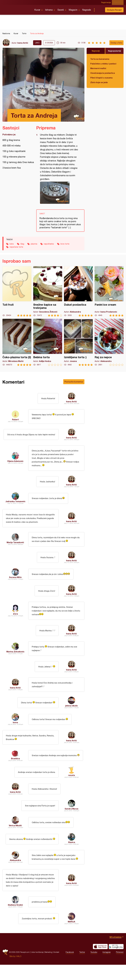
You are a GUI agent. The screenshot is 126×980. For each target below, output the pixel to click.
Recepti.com (17, 9)
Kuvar (37, 10)
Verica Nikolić (15, 838)
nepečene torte (16, 247)
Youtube (94, 967)
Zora (15, 623)
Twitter (82, 967)
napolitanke (49, 244)
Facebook (70, 967)
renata (71, 788)
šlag (22, 244)
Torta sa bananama (100, 59)
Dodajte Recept (114, 10)
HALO (19, 972)
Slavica (72, 855)
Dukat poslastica (78, 291)
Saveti (61, 10)
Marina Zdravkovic (15, 662)
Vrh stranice (115, 952)
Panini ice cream (109, 291)
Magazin (73, 10)
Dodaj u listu (116, 43)
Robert (15, 420)
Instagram (107, 967)
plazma (34, 244)
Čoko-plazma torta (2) (17, 342)
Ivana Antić (23, 43)
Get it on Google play (116, 962)
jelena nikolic (72, 717)
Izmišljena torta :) (78, 342)
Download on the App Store (100, 962)
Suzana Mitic (15, 585)
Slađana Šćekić (15, 920)
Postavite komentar (74, 382)
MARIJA (71, 937)
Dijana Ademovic (15, 463)
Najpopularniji (114, 51)
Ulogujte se (119, 2)
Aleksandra (15, 874)
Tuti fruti (17, 291)
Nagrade (87, 10)
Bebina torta (48, 342)
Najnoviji (96, 51)
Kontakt (56, 967)
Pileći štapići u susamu (101, 78)
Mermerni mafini (98, 68)
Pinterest (120, 967)
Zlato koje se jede (99, 82)
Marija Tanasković (15, 550)
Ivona (15, 734)
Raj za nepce (109, 342)
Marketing (48, 967)
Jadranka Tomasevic (15, 504)
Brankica (15, 771)
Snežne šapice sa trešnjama (48, 291)
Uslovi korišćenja (37, 967)
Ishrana (49, 10)
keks (12, 244)
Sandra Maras (71, 822)
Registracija (107, 2)
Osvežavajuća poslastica (103, 73)
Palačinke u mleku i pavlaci (103, 64)
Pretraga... (99, 10)
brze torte (65, 244)
